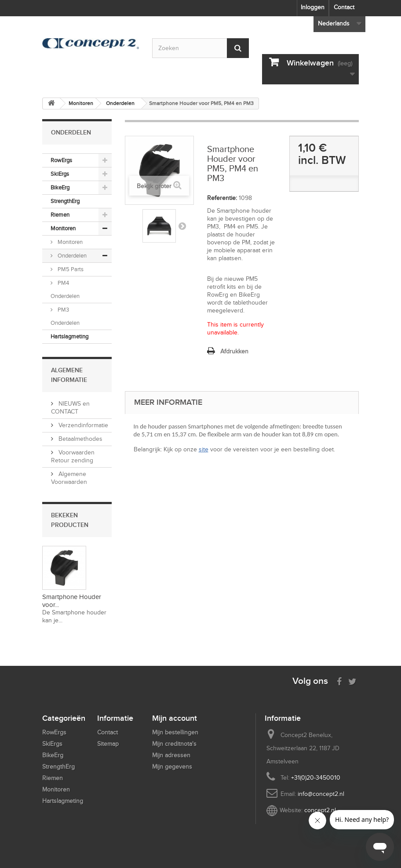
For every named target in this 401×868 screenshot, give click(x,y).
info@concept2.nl (321, 794)
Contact (344, 7)
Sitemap (108, 744)
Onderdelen (71, 256)
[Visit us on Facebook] (339, 681)
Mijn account (175, 718)
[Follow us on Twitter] (352, 681)
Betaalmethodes (80, 439)
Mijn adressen (171, 755)
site (204, 449)
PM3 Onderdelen (65, 316)
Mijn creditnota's (174, 744)
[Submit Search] (238, 48)
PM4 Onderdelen (65, 289)
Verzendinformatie (82, 425)
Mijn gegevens (172, 767)
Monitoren (63, 228)
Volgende (182, 226)
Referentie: (222, 198)
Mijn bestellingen (175, 732)
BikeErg (60, 187)
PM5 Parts (70, 269)
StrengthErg (65, 201)
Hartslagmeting (69, 336)
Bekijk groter (154, 186)
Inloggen (313, 7)
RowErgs (61, 160)
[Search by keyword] (200, 48)
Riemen (60, 215)
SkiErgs (60, 174)
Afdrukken (234, 351)
